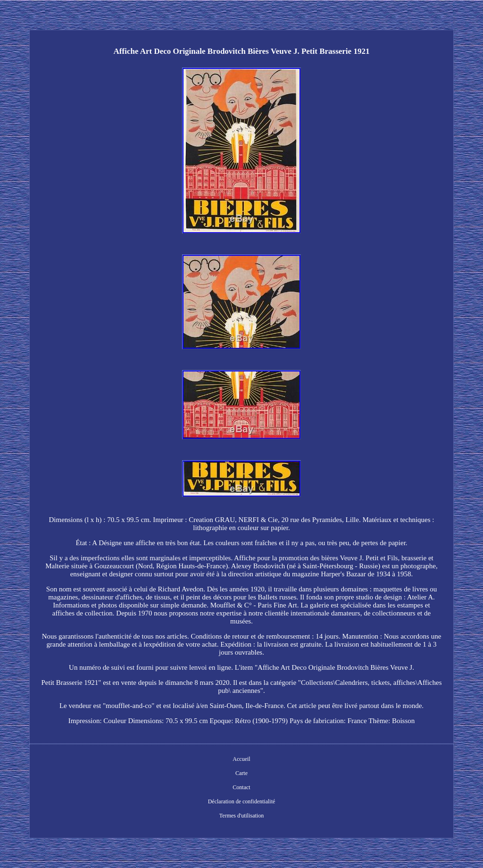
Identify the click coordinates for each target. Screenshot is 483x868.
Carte (241, 773)
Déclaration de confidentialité (242, 801)
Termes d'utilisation (241, 816)
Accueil (241, 759)
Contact (241, 787)
